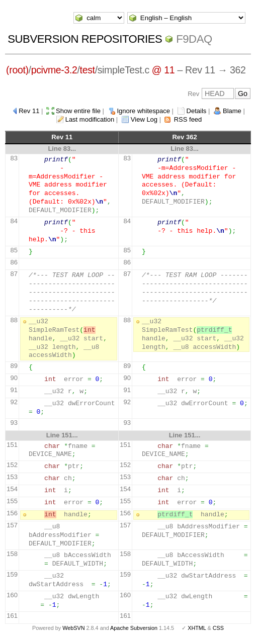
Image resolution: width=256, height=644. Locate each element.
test (88, 70)
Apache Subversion (134, 628)
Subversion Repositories (85, 39)
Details (197, 111)
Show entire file (78, 111)
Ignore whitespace (143, 111)
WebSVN (73, 628)
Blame (232, 111)
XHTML (197, 628)
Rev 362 (184, 137)
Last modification (90, 119)
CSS (218, 628)
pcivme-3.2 (54, 70)
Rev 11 (29, 111)
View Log (144, 119)
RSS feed (188, 119)
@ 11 (163, 70)
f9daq (194, 39)
